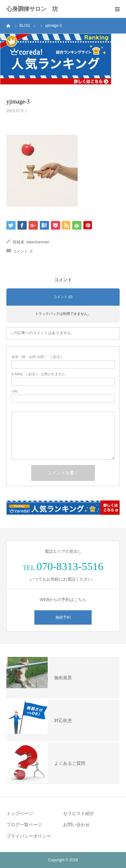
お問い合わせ (76, 825)
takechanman (38, 242)
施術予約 (63, 617)
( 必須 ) (37, 357)
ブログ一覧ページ (24, 825)
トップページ (20, 813)
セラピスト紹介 (79, 813)
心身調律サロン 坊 (32, 9)
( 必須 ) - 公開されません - (39, 374)
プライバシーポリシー (29, 836)
